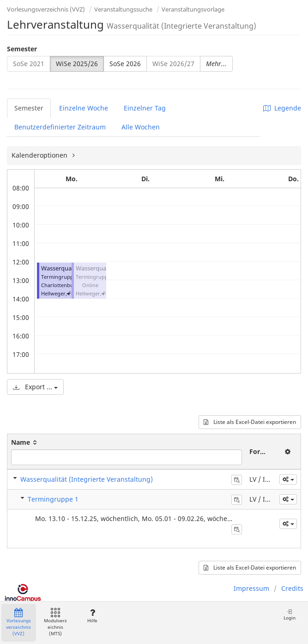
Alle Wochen (141, 127)
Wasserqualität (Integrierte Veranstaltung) (87, 479)
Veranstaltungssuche (123, 9)
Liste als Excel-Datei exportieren (250, 422)
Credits (292, 588)
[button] (68, 293)
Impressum (251, 588)
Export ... (35, 387)
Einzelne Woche (84, 108)
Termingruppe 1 (53, 499)
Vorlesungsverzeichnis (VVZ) (46, 9)
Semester (22, 49)
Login (290, 615)
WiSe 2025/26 (77, 64)
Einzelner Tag (145, 108)
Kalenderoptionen (40, 155)
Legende (282, 108)
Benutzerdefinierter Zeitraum (60, 127)
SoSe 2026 (125, 64)
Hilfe (92, 616)
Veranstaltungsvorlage (193, 9)
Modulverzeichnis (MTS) (55, 623)
